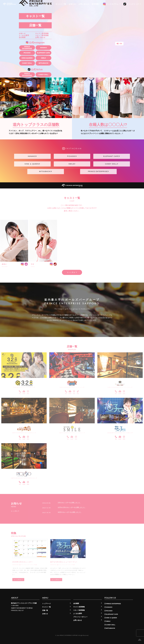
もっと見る (72, 272)
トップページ (46, 604)
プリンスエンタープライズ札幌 (28, 565)
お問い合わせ (40, 37)
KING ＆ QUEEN (32, 164)
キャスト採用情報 (42, 33)
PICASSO (27, 53)
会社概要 (22, 37)
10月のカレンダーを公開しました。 (70, 512)
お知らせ (22, 33)
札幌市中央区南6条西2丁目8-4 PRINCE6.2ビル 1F (24, 478)
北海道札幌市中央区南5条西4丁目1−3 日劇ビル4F (120, 433)
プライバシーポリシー (80, 617)
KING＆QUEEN (27, 58)
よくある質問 (24, 35)
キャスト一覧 (35, 16)
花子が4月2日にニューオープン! (64, 562)
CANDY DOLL (27, 63)
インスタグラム (112, 4)
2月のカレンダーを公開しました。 (70, 503)
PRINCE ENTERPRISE (27, 48)
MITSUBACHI (43, 63)
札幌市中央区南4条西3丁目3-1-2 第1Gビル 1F (24, 433)
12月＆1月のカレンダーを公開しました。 (72, 507)
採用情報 (96, 4)
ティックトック (132, 4)
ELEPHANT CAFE (43, 53)
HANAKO (43, 48)
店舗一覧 (35, 25)
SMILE (43, 58)
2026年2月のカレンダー (23, 562)
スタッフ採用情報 (42, 35)
